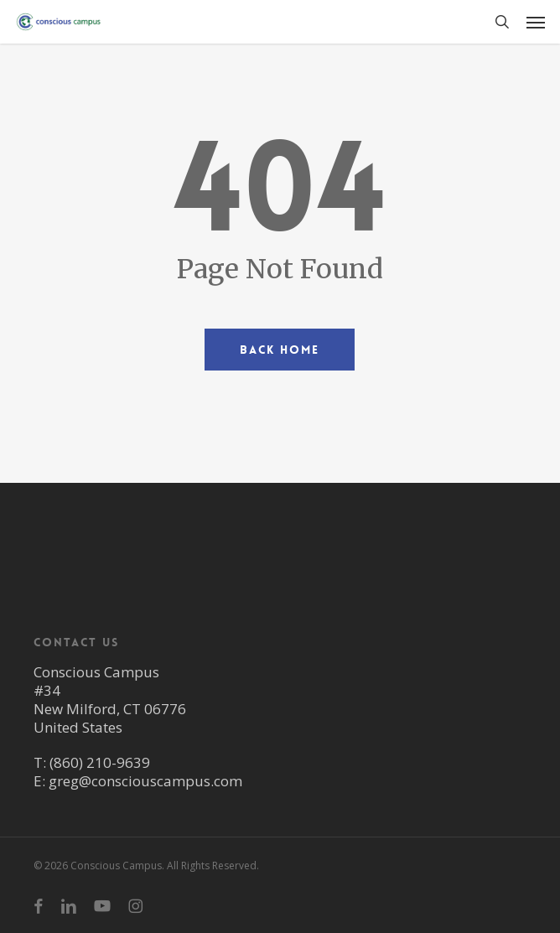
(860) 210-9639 (100, 762)
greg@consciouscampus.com (145, 781)
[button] (536, 22)
